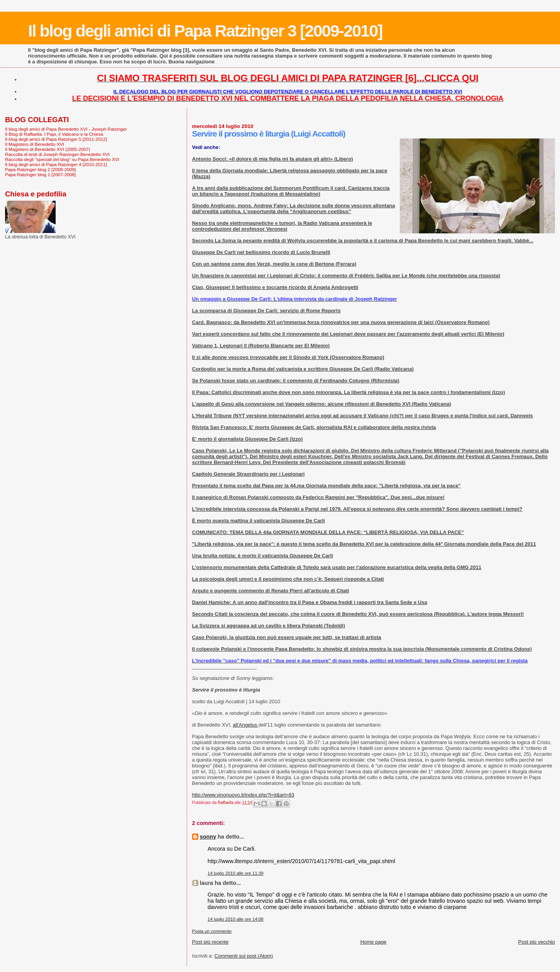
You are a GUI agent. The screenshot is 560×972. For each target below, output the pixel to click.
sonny (208, 837)
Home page (373, 942)
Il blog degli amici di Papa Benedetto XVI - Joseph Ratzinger (66, 129)
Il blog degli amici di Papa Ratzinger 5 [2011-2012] (56, 139)
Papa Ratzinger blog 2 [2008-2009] (40, 169)
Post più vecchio (536, 942)
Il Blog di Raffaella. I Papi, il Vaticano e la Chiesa (54, 134)
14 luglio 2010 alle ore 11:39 (236, 873)
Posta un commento (212, 931)
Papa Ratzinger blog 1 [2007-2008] (40, 174)
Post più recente (210, 942)
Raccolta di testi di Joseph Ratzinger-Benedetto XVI (57, 154)
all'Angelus (246, 725)
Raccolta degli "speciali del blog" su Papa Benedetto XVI (62, 159)
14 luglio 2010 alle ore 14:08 (236, 919)
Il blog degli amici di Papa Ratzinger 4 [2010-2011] (56, 164)
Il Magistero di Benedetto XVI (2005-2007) (48, 149)
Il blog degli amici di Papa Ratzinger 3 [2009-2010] (205, 31)
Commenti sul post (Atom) (244, 956)
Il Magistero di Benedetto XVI (35, 144)
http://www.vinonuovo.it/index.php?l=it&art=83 (243, 795)
